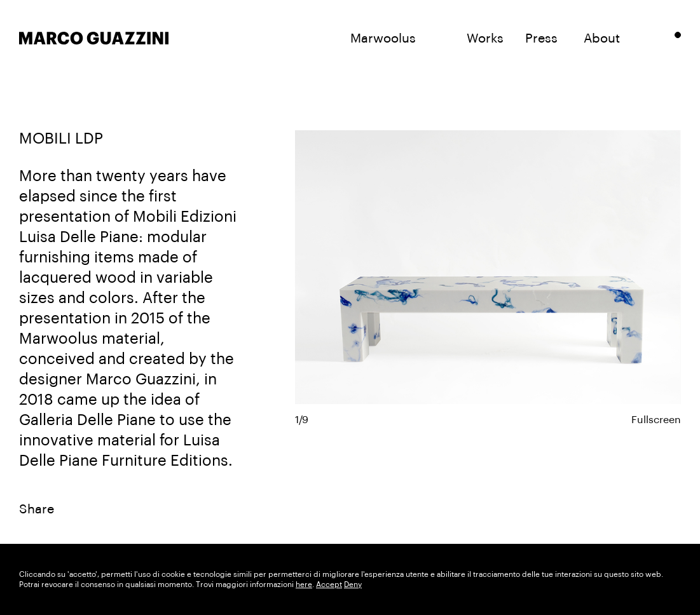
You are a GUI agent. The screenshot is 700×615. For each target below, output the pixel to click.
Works (485, 39)
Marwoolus (383, 39)
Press (541, 39)
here (304, 585)
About (602, 39)
